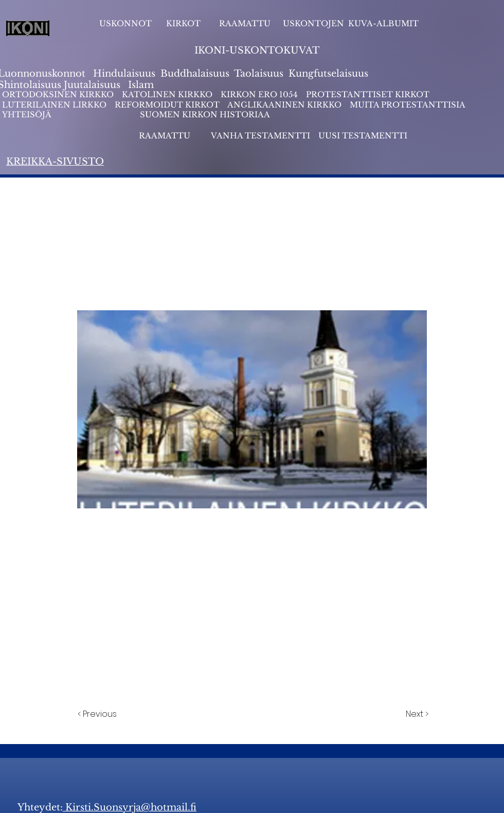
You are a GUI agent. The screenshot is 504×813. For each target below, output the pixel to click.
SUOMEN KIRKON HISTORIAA (205, 114)
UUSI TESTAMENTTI (363, 136)
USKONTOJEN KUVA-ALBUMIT (351, 23)
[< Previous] (99, 714)
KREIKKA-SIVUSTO (55, 162)
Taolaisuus (259, 74)
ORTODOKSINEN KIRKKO (59, 94)
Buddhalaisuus (195, 74)
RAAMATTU (245, 23)
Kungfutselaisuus (328, 74)
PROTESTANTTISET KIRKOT (368, 94)
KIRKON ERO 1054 (259, 94)
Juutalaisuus (92, 85)
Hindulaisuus (123, 74)
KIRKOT (184, 23)
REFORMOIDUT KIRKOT (167, 105)
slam (143, 85)
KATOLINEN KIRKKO (168, 94)
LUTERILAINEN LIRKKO (55, 105)
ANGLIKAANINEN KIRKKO (284, 105)
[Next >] (416, 714)
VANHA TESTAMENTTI (262, 136)
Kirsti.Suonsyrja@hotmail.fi (130, 807)
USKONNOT (125, 23)
